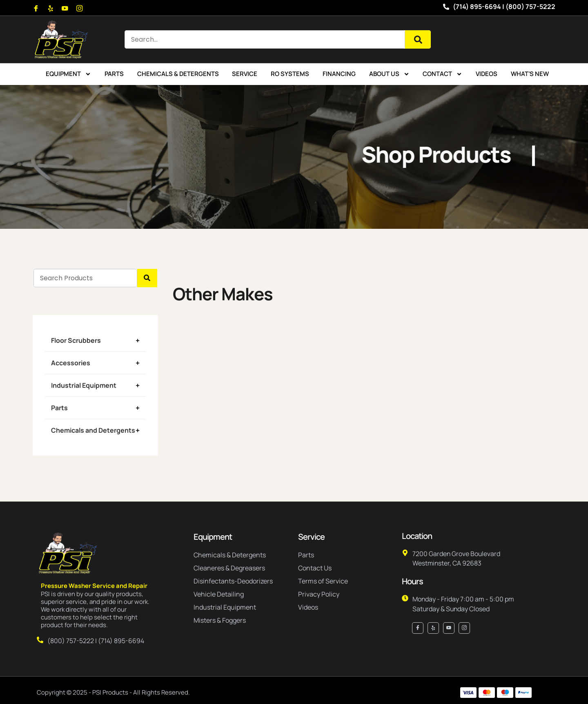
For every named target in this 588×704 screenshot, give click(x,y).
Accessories (71, 363)
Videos (487, 74)
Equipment (68, 74)
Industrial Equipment (84, 385)
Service (245, 74)
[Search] (418, 39)
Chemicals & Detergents (178, 74)
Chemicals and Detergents (93, 430)
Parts (114, 74)
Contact (442, 74)
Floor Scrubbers (76, 340)
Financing (339, 74)
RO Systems (290, 74)
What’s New (530, 74)
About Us (389, 74)
